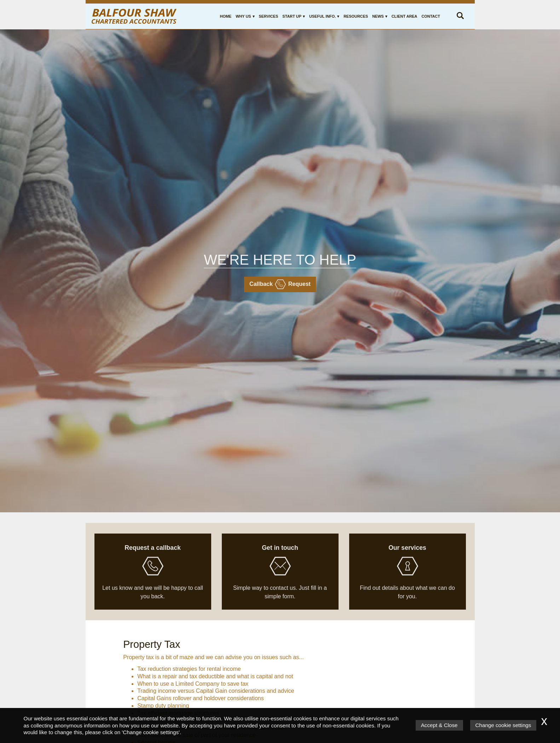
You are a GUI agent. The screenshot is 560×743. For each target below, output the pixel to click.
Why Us (243, 16)
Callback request (280, 284)
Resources (356, 16)
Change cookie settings (503, 725)
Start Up (292, 16)
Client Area (405, 16)
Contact (431, 16)
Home (226, 16)
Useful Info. (322, 16)
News (378, 16)
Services (269, 16)
